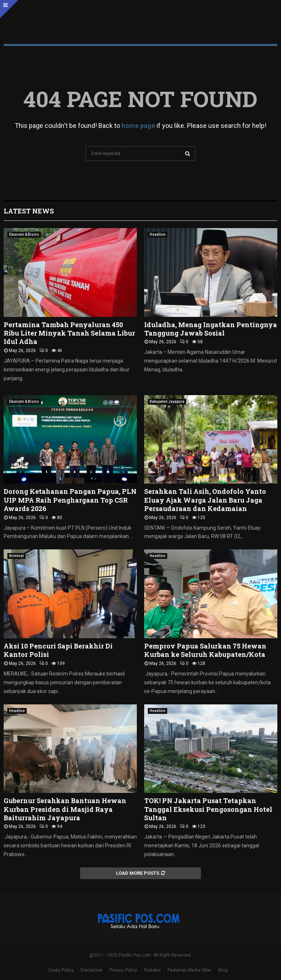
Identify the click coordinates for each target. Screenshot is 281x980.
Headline (158, 234)
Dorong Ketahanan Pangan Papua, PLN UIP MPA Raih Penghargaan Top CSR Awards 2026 (70, 500)
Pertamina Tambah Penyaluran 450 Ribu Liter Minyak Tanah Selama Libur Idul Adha (69, 333)
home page (138, 126)
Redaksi (152, 970)
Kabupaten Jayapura (167, 402)
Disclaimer (91, 970)
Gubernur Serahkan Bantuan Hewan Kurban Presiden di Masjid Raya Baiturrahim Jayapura (65, 809)
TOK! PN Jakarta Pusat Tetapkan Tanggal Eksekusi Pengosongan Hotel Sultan (208, 809)
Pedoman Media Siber (190, 970)
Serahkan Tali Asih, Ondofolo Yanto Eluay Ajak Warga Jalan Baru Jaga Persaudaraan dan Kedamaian (205, 500)
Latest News (29, 211)
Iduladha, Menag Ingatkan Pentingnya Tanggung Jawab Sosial (211, 329)
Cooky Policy (61, 970)
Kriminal (16, 556)
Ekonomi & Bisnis (24, 234)
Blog (223, 970)
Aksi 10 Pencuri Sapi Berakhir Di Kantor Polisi (58, 650)
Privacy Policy (123, 970)
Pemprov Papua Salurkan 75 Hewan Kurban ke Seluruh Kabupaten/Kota (205, 650)
